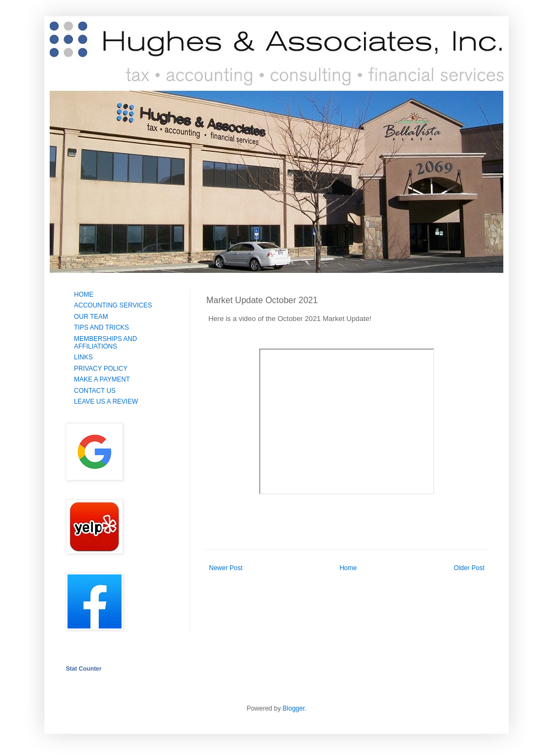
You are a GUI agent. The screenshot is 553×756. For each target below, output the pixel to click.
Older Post (469, 568)
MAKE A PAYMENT (102, 379)
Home (348, 568)
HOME (84, 295)
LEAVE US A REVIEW (106, 402)
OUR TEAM (91, 317)
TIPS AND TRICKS (102, 327)
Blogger (294, 708)
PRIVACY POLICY (101, 369)
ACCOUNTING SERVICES (113, 305)
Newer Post (226, 568)
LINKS (83, 357)
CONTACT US (95, 391)
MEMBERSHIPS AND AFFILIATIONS (106, 343)
